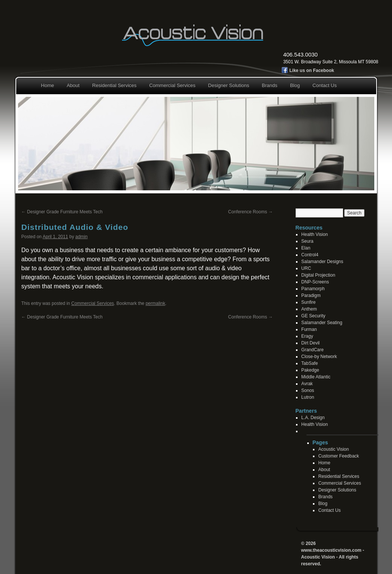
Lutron (308, 397)
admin (82, 237)
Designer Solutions (229, 85)
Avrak (307, 384)
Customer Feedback (339, 456)
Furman (309, 329)
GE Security (313, 316)
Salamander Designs (322, 262)
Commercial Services (172, 85)
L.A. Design (313, 418)
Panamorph (313, 289)
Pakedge (310, 370)
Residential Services (114, 85)
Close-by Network (319, 357)
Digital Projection (318, 275)
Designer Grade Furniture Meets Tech (62, 212)
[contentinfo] (351, 442)
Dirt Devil (310, 343)
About (73, 85)
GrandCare (312, 350)
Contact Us (325, 85)
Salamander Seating (322, 323)
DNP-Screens (315, 282)
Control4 (310, 255)
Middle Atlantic (316, 377)
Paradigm (311, 295)
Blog (295, 85)
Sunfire (308, 302)
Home (48, 85)
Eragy (307, 336)
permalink (156, 303)
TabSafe (310, 363)
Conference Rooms (251, 212)
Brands (269, 85)
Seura (307, 241)
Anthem (309, 309)
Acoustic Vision (333, 449)
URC (306, 268)
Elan (306, 248)
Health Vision (315, 234)
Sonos (308, 390)
